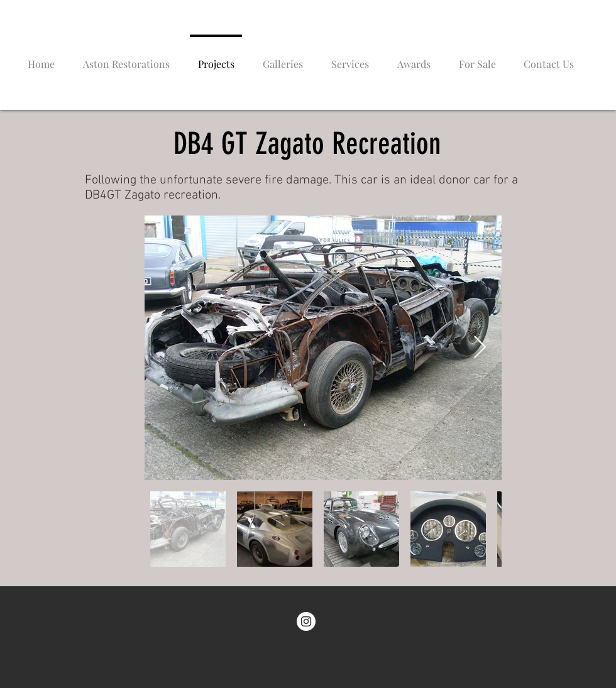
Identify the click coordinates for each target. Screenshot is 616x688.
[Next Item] (480, 348)
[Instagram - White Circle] (306, 621)
